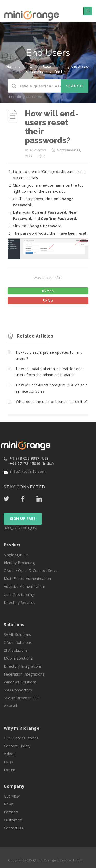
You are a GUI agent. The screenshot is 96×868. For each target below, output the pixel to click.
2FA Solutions (16, 650)
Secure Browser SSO (22, 698)
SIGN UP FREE (23, 519)
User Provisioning (19, 594)
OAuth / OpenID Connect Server (31, 571)
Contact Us (13, 828)
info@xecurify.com (28, 471)
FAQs (8, 762)
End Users (62, 72)
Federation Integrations (24, 674)
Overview (12, 796)
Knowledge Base (37, 67)
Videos (10, 754)
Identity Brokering (19, 563)
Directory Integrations (23, 666)
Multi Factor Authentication (27, 579)
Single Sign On (16, 555)
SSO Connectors (18, 690)
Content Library (17, 746)
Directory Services (19, 602)
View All (10, 706)
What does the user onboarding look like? (52, 401)
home (12, 67)
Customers (13, 820)
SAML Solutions (17, 634)
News (9, 804)
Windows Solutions (20, 682)
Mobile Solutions (18, 658)
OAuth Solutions (18, 642)
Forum (10, 770)
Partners (11, 812)
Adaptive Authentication (24, 586)
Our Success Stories (21, 738)
